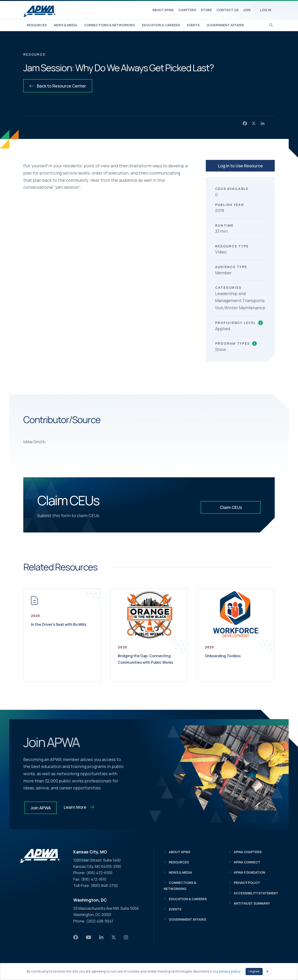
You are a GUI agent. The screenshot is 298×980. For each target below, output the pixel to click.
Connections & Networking (110, 25)
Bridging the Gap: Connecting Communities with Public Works (147, 662)
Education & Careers (161, 25)
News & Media (65, 25)
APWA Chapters (248, 852)
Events (193, 25)
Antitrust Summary (252, 903)
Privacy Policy (247, 883)
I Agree (254, 971)
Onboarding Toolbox (228, 655)
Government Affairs (225, 25)
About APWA (163, 10)
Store (206, 10)
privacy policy (230, 971)
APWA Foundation (249, 872)
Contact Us (227, 10)
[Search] (271, 25)
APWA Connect (247, 862)
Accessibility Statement (256, 893)
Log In (266, 10)
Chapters (187, 10)
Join (247, 10)
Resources (37, 25)
